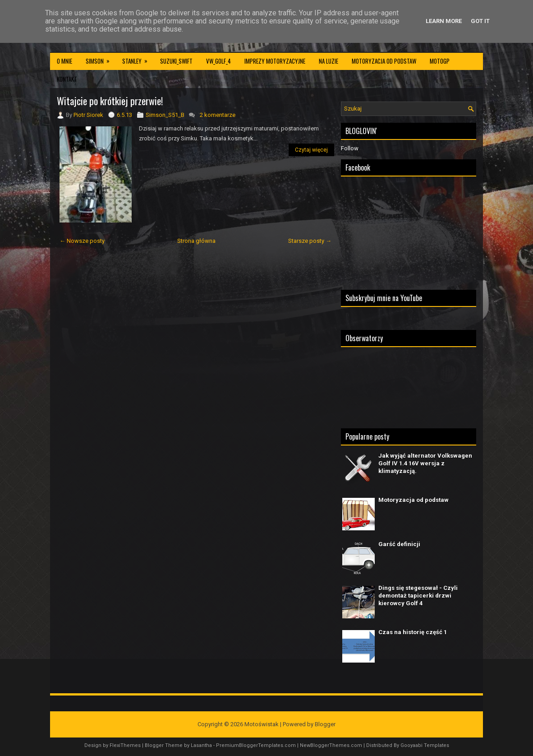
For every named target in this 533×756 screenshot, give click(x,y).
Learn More (444, 21)
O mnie (64, 61)
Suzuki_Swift (176, 61)
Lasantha (201, 745)
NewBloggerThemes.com (331, 745)
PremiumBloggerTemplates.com (256, 745)
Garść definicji (399, 544)
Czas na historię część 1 (413, 632)
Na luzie (329, 61)
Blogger (325, 724)
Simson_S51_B (165, 115)
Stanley (138, 59)
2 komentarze (218, 115)
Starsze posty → (310, 241)
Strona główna (196, 241)
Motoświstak (262, 724)
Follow (350, 148)
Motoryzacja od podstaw (384, 61)
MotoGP (440, 61)
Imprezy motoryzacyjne (275, 61)
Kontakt (67, 79)
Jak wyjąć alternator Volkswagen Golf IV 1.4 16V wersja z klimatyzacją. (425, 463)
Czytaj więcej (311, 150)
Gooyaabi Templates (425, 745)
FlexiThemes (125, 745)
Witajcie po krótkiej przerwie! (110, 101)
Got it (480, 21)
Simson (101, 59)
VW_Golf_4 (218, 61)
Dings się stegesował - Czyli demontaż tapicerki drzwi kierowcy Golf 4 (418, 596)
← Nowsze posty (82, 241)
